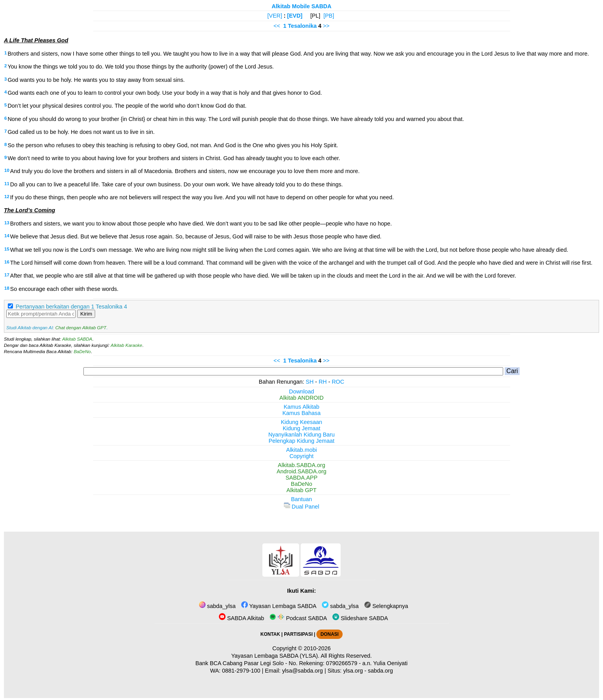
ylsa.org (353, 671)
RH (323, 382)
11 (7, 184)
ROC (338, 382)
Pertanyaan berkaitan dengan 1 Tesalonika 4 (71, 307)
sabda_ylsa (217, 606)
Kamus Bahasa (301, 413)
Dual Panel (301, 507)
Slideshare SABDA (360, 618)
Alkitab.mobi (301, 450)
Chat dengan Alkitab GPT (81, 328)
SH (310, 382)
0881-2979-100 (241, 671)
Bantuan (301, 499)
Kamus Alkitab (301, 407)
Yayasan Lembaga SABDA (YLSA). (275, 656)
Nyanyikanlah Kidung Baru (301, 435)
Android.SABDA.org (301, 471)
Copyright (301, 456)
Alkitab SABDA (77, 339)
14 (7, 236)
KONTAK (270, 634)
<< (277, 26)
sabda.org (381, 671)
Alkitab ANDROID (302, 398)
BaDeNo (82, 352)
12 (7, 197)
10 (7, 170)
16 (7, 262)
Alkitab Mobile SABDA (302, 6)
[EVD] (295, 16)
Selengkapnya (386, 606)
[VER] (275, 16)
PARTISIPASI (298, 634)
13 (7, 223)
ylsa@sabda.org (302, 671)
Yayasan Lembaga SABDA (279, 606)
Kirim (86, 314)
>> (326, 26)
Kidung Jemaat (301, 428)
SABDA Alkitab (241, 618)
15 (7, 249)
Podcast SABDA (298, 618)
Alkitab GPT (302, 490)
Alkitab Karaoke (127, 345)
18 (7, 288)
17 (7, 275)
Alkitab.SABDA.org (302, 465)
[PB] (329, 16)
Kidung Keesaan (301, 422)
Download (301, 391)
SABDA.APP (301, 478)
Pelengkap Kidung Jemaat (301, 441)
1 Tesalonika (300, 26)
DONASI (329, 634)
